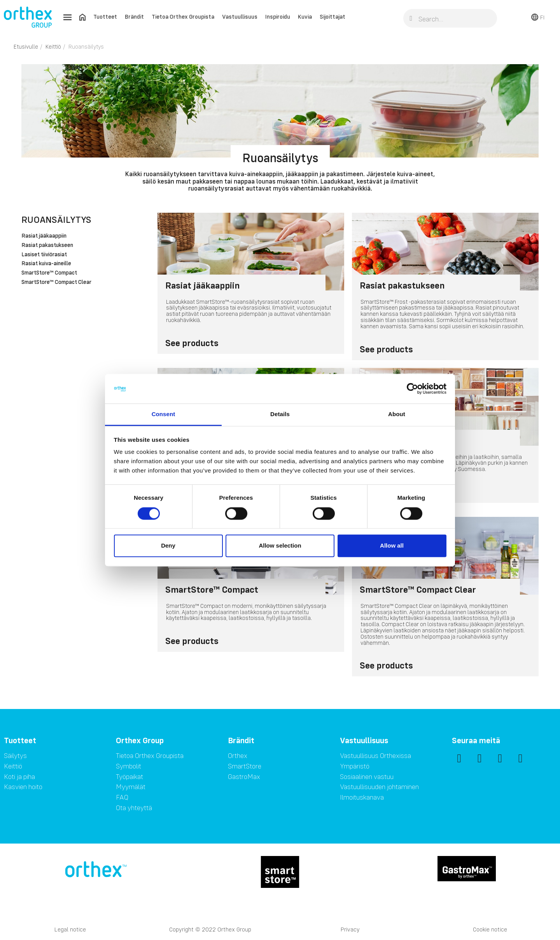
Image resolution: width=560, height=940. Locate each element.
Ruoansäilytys (56, 220)
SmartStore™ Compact (49, 273)
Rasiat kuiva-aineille (46, 264)
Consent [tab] (164, 414)
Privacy (350, 929)
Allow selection (280, 546)
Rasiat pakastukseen (47, 245)
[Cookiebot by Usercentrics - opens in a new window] (412, 389)
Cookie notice (490, 929)
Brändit (134, 17)
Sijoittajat (332, 17)
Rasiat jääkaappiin (44, 236)
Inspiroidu (278, 17)
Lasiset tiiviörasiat (44, 255)
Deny (168, 546)
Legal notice (70, 929)
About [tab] (397, 414)
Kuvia (305, 17)
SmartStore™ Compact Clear (56, 282)
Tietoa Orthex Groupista (183, 17)
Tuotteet (105, 17)
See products (192, 343)
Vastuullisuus (240, 17)
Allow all (392, 546)
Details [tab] (280, 414)
